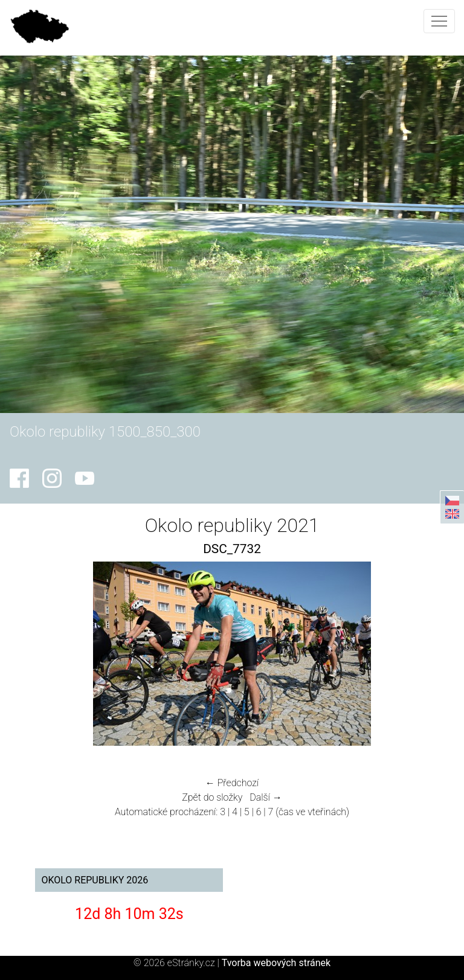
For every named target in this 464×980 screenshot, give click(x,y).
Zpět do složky (212, 797)
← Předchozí (232, 783)
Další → (266, 797)
